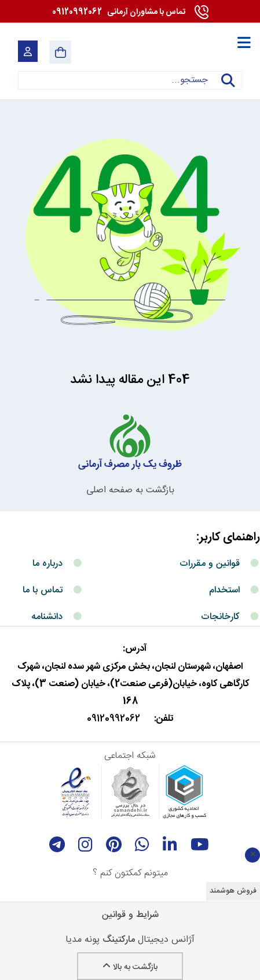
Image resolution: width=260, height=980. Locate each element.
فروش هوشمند (233, 891)
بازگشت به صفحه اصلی (130, 490)
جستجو (228, 88)
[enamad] (76, 792)
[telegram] (57, 845)
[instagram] (85, 845)
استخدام (224, 590)
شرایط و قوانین (130, 915)
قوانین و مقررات (210, 564)
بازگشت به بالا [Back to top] (130, 967)
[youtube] (200, 845)
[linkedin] (170, 845)
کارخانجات (220, 617)
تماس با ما (43, 590)
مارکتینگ (119, 940)
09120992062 (119, 12)
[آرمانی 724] (181, 52)
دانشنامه (47, 617)
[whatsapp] (142, 845)
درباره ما (47, 564)
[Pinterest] (114, 845)
